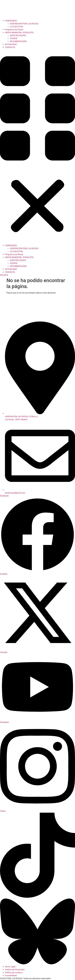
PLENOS (14, 38)
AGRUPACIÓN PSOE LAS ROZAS (24, 24)
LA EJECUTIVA (16, 27)
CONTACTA (10, 47)
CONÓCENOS (11, 21)
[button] (37, 146)
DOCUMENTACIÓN (18, 41)
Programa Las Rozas (14, 30)
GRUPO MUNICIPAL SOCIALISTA (19, 33)
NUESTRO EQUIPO (18, 35)
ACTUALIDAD (11, 44)
